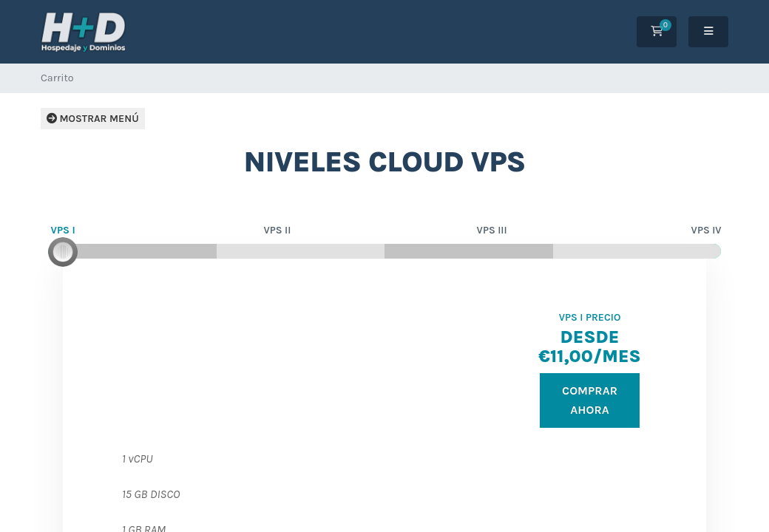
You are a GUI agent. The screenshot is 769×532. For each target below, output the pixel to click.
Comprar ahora (590, 400)
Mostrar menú (93, 119)
